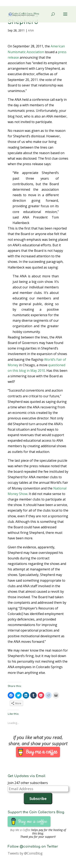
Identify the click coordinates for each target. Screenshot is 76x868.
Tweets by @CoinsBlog (25, 853)
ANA (31, 30)
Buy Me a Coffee (20, 830)
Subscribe (38, 799)
